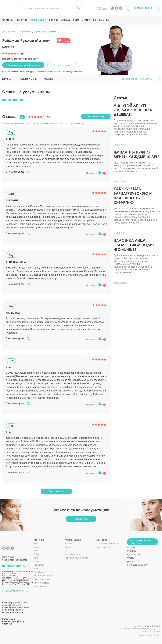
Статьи (86, 20)
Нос (36, 543)
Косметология (103, 547)
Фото (76, 20)
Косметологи (38, 20)
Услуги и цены (28, 79)
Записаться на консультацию (23, 65)
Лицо (36, 547)
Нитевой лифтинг (42, 583)
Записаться (81, 519)
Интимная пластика (44, 576)
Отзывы (65, 20)
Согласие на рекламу (151, 632)
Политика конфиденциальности (146, 626)
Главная (7, 79)
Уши (36, 569)
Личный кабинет (137, 565)
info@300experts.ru (16, 566)
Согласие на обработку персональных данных (141, 629)
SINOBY (157, 635)
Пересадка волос (42, 579)
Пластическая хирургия (107, 543)
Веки (36, 551)
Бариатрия (39, 565)
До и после (134, 555)
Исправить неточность (139, 79)
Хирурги (22, 20)
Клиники (8, 20)
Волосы (69, 543)
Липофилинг (40, 572)
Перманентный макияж (76, 558)
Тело (36, 558)
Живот (37, 561)
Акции (131, 548)
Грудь (37, 554)
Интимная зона (72, 554)
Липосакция (40, 586)
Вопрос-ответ (101, 20)
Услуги (53, 20)
